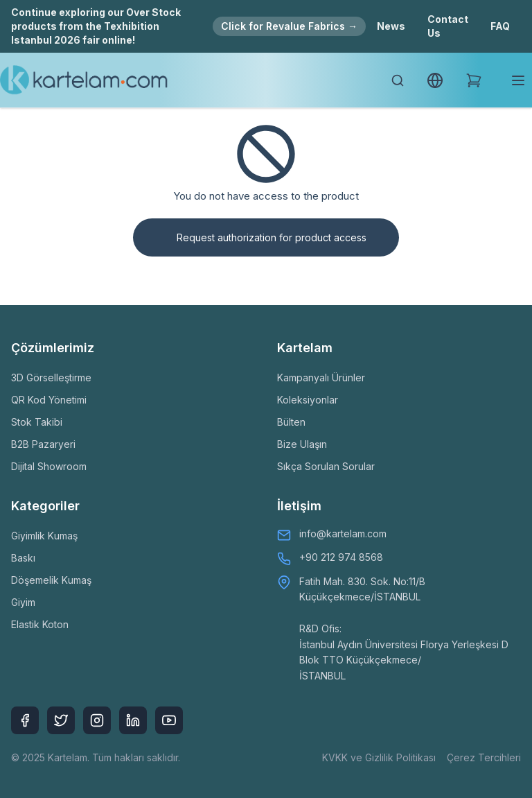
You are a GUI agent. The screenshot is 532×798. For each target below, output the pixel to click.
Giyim (23, 602)
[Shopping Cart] (474, 80)
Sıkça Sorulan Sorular (326, 466)
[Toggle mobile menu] (518, 80)
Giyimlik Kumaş (44, 536)
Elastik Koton (40, 624)
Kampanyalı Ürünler (321, 378)
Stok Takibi (37, 422)
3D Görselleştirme (51, 378)
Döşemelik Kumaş (51, 580)
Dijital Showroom (49, 466)
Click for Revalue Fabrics (289, 26)
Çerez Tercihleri (484, 757)
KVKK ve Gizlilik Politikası (379, 757)
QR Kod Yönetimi (49, 400)
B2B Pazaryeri (43, 444)
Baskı (23, 558)
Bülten (291, 422)
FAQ (500, 26)
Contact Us (448, 26)
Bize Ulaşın (302, 444)
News (391, 26)
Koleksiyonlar (308, 400)
